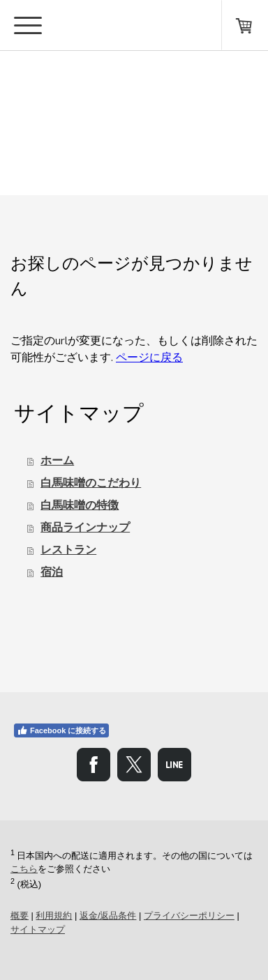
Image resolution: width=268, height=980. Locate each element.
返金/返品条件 (108, 916)
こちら (24, 869)
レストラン (68, 550)
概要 (20, 916)
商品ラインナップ (85, 527)
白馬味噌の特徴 (80, 505)
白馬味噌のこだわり (91, 483)
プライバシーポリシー (189, 916)
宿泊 (52, 572)
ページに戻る (149, 357)
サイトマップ (38, 929)
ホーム (57, 460)
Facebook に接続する (61, 730)
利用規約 (54, 916)
